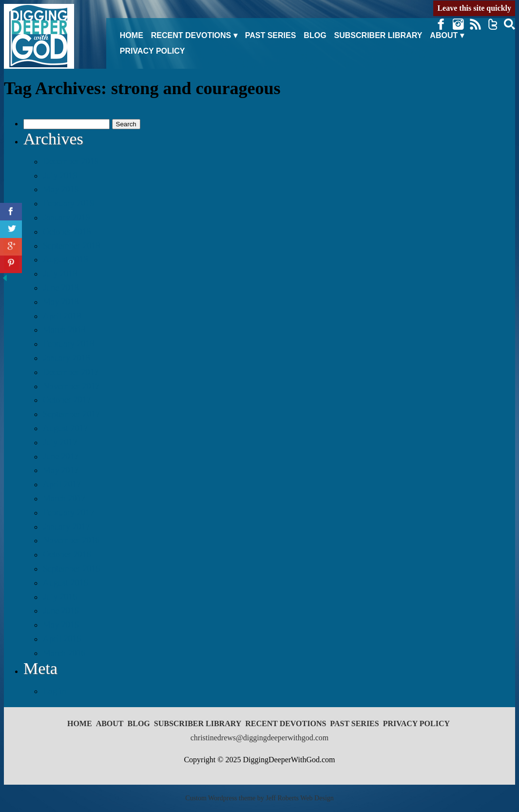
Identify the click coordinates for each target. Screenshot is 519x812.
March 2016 (64, 653)
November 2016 (71, 540)
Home (132, 35)
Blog (315, 35)
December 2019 (71, 161)
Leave (474, 8)
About (444, 35)
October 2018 (67, 232)
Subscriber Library (378, 35)
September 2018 (71, 246)
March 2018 (64, 330)
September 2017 (71, 414)
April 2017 (62, 484)
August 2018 (66, 259)
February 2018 (68, 344)
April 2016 (62, 639)
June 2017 (61, 456)
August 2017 (66, 428)
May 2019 (61, 189)
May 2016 (61, 625)
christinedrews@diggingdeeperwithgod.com (260, 738)
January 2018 (66, 358)
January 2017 (66, 527)
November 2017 (71, 386)
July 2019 (60, 176)
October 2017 (67, 400)
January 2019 (66, 218)
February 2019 (68, 203)
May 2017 (61, 470)
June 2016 (61, 611)
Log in (55, 691)
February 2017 (68, 513)
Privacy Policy (153, 51)
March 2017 (64, 498)
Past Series (271, 35)
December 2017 (71, 372)
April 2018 (62, 316)
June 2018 (61, 288)
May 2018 (61, 302)
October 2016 (67, 555)
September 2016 (71, 569)
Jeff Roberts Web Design (300, 798)
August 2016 (66, 583)
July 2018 (60, 274)
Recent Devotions (191, 35)
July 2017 (60, 442)
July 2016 (60, 597)
